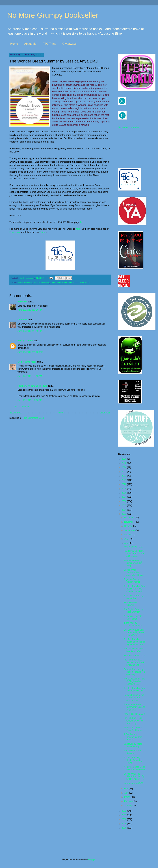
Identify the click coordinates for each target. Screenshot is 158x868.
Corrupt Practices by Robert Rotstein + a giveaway (134, 672)
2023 (124, 472)
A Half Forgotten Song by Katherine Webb (134, 768)
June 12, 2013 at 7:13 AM (30, 376)
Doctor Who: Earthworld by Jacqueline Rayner (134, 573)
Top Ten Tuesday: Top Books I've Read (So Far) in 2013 (134, 589)
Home (14, 44)
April (127, 793)
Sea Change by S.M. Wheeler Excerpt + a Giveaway (134, 554)
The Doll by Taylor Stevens (132, 752)
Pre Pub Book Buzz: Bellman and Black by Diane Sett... (134, 662)
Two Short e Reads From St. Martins (133, 729)
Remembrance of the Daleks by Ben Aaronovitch (134, 698)
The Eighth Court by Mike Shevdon (133, 611)
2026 (124, 459)
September (130, 530)
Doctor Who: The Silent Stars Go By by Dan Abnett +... (134, 776)
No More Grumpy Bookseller (53, 15)
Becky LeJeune (25, 341)
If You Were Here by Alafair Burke (133, 597)
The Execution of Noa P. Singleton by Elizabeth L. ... (134, 681)
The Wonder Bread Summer (62, 283)
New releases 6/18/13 (134, 656)
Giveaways (69, 44)
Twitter (43, 232)
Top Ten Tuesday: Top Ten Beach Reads (134, 689)
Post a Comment (22, 407)
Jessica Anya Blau (41, 283)
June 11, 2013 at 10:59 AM (30, 352)
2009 (124, 824)
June (127, 543)
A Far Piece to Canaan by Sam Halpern (133, 737)
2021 (124, 480)
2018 (124, 493)
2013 (124, 514)
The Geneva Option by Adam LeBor (133, 650)
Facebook (15, 232)
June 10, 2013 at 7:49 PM (30, 331)
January (128, 806)
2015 (124, 505)
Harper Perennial (25, 283)
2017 (124, 497)
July (126, 539)
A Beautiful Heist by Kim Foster (133, 617)
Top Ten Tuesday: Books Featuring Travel (133, 760)
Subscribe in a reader (129, 127)
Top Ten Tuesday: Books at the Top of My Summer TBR (134, 642)
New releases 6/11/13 (134, 714)
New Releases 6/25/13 (131, 604)
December (130, 518)
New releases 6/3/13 (134, 783)
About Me (30, 44)
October (128, 526)
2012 (124, 811)
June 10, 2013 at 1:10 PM (30, 310)
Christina (22, 320)
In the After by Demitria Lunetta (133, 624)
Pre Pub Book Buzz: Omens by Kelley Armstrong (133, 721)
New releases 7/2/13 (134, 547)
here (83, 222)
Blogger (92, 859)
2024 (124, 467)
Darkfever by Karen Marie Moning (133, 745)
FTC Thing (49, 44)
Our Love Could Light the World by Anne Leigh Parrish (134, 632)
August (128, 535)
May (127, 789)
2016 (124, 501)
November (130, 522)
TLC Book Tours (83, 283)
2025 (124, 463)
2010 (124, 819)
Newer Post (16, 413)
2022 (124, 476)
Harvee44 (22, 302)
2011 (124, 815)
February (129, 801)
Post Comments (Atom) (34, 418)
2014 (124, 510)
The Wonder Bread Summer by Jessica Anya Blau (135, 707)
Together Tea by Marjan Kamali (132, 581)
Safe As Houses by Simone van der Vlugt (133, 563)
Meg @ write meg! (27, 362)
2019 (124, 489)
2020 (124, 484)
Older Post (105, 413)
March (128, 797)
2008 (124, 828)
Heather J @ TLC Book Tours (33, 386)
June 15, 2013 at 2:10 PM (30, 400)
